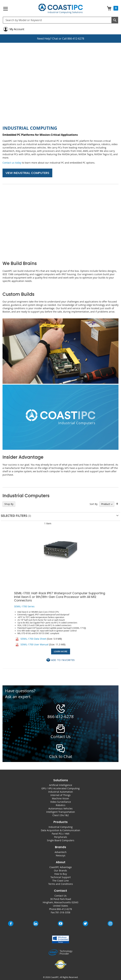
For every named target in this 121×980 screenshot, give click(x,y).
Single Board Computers (61, 840)
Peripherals (61, 837)
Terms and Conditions (61, 884)
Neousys (61, 855)
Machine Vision (60, 798)
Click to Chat (61, 756)
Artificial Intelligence (61, 785)
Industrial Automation (61, 792)
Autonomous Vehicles (60, 808)
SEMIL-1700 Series (24, 606)
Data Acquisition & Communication (60, 830)
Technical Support (61, 877)
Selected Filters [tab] (14, 516)
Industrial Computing (61, 827)
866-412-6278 (76, 39)
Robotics (61, 805)
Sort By (94, 504)
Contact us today (12, 163)
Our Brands (60, 870)
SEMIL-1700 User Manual (34, 644)
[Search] (115, 20)
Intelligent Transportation (61, 812)
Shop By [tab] (9, 504)
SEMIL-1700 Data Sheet (33, 639)
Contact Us (60, 896)
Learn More (61, 651)
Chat (55, 39)
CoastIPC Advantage (61, 867)
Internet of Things (60, 795)
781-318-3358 (63, 912)
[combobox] (60, 20)
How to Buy (61, 874)
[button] (60, 660)
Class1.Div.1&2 (61, 815)
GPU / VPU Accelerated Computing (60, 788)
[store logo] (60, 9)
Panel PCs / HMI (61, 834)
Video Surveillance (61, 802)
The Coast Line (60, 881)
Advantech (61, 852)
